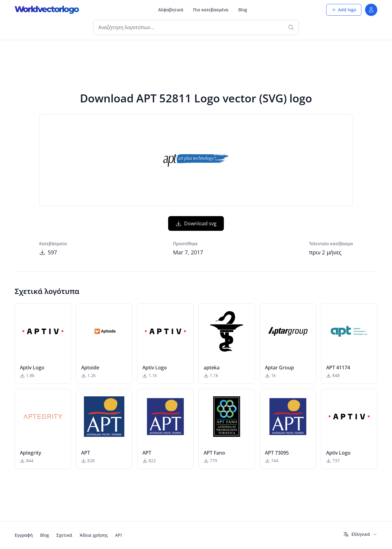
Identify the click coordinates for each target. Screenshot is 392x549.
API (119, 535)
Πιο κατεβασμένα (211, 10)
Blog (243, 10)
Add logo (344, 10)
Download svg (196, 223)
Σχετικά (64, 535)
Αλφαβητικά (171, 10)
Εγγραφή (24, 535)
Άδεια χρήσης (94, 535)
